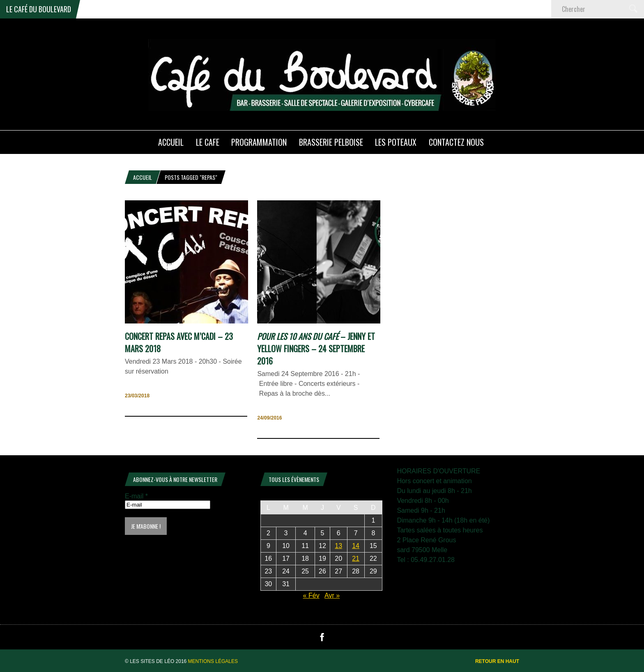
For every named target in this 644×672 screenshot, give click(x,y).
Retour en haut (497, 661)
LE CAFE (208, 142)
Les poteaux (396, 142)
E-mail (136, 496)
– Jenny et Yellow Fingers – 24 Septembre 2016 (316, 349)
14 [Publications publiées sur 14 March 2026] (356, 546)
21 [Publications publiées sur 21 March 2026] (356, 558)
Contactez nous (456, 142)
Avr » (332, 595)
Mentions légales (213, 661)
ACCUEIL (171, 142)
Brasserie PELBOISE (331, 142)
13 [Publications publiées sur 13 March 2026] (338, 546)
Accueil (143, 177)
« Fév (311, 595)
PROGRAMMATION (259, 142)
